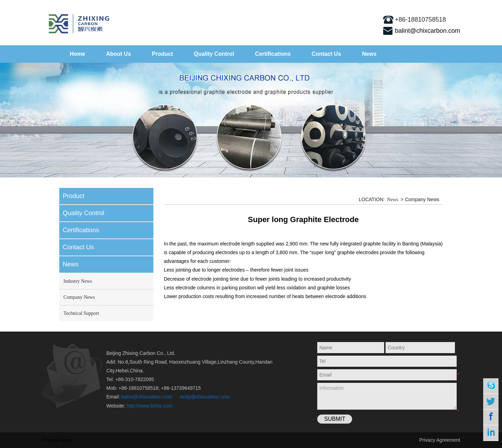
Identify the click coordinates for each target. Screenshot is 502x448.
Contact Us (326, 54)
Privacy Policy (57, 440)
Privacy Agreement (440, 440)
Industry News (78, 281)
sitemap (443, 5)
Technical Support (81, 313)
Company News (79, 297)
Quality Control (214, 54)
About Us (118, 54)
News (369, 54)
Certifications (273, 54)
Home (77, 54)
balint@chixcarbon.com (428, 31)
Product (162, 54)
